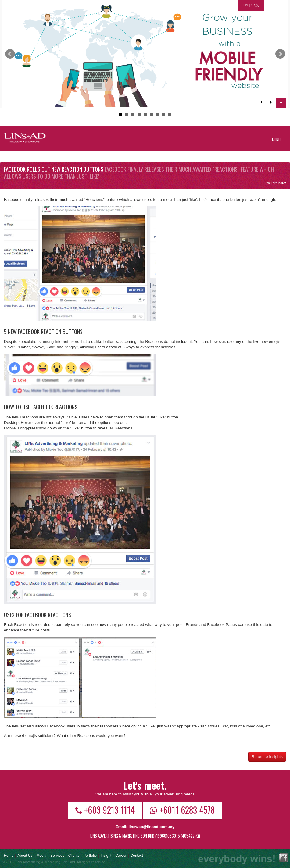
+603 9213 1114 (105, 810)
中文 (255, 5)
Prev (10, 54)
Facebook (283, 858)
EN (245, 5)
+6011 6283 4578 (182, 810)
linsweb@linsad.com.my (151, 827)
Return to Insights (267, 757)
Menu (274, 140)
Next (280, 54)
